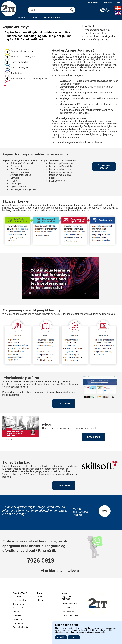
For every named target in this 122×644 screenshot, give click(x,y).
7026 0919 (41, 561)
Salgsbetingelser (19, 608)
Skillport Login (18, 619)
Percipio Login (18, 623)
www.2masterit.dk (69, 628)
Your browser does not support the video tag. (60, 278)
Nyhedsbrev (107, 2)
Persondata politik (19, 600)
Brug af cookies (19, 604)
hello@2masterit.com (69, 604)
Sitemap (16, 612)
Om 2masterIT (93, 2)
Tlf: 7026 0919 (67, 608)
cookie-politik (100, 632)
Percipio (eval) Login (20, 627)
